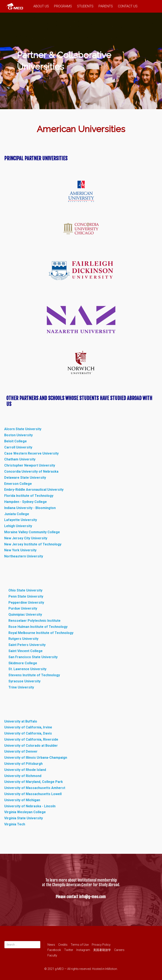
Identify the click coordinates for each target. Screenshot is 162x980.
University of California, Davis (28, 733)
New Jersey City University (26, 538)
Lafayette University (21, 520)
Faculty (52, 955)
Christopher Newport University (30, 465)
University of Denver (21, 751)
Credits (63, 945)
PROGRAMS (63, 6)
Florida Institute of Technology (29, 496)
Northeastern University (24, 556)
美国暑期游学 (102, 950)
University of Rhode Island (25, 770)
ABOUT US (41, 6)
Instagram (83, 950)
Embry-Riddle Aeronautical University (34, 490)
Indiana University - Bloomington (30, 508)
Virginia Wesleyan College (25, 812)
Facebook (54, 950)
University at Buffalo (21, 721)
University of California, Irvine (28, 727)
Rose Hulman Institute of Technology (38, 627)
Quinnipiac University (25, 615)
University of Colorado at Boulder (31, 746)
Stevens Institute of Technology (35, 675)
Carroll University (18, 447)
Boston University (18, 435)
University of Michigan (22, 800)
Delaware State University (25, 478)
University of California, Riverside (31, 739)
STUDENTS (85, 6)
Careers (119, 950)
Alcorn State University (23, 429)
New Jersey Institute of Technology (33, 544)
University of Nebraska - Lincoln (30, 806)
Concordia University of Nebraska (31, 471)
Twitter (69, 950)
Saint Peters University (27, 645)
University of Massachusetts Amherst (35, 788)
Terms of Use (80, 945)
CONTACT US (128, 6)
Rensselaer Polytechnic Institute (34, 621)
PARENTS (106, 6)
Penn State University (26, 596)
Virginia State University (24, 818)
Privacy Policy (101, 945)
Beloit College (16, 441)
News (51, 945)
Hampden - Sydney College (26, 502)
